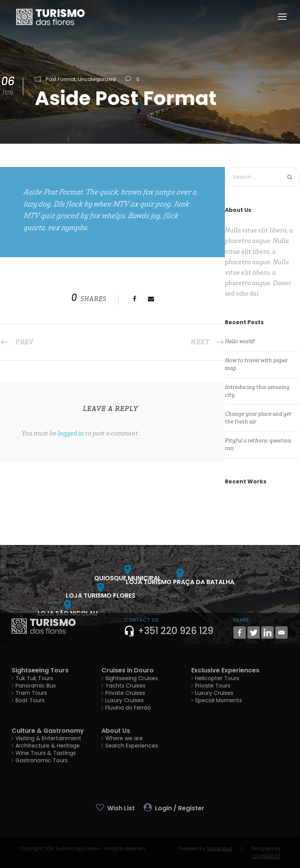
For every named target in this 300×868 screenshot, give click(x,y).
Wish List (121, 808)
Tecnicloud (219, 848)
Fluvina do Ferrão (128, 708)
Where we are (124, 738)
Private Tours (213, 686)
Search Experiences (132, 746)
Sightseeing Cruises (132, 678)
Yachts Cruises (125, 686)
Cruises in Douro (128, 670)
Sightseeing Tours (40, 670)
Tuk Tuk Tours (34, 678)
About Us (116, 731)
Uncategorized (97, 79)
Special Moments (219, 700)
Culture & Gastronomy (48, 731)
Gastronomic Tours (42, 760)
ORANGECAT (267, 856)
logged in (71, 433)
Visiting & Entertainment (48, 738)
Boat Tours (30, 700)
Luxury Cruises (124, 700)
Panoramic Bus (36, 686)
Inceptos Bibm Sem (263, 521)
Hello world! (240, 341)
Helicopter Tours (217, 678)
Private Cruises (125, 693)
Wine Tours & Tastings (46, 753)
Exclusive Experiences (225, 670)
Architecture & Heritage (48, 746)
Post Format (61, 79)
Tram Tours (31, 693)
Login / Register (180, 808)
